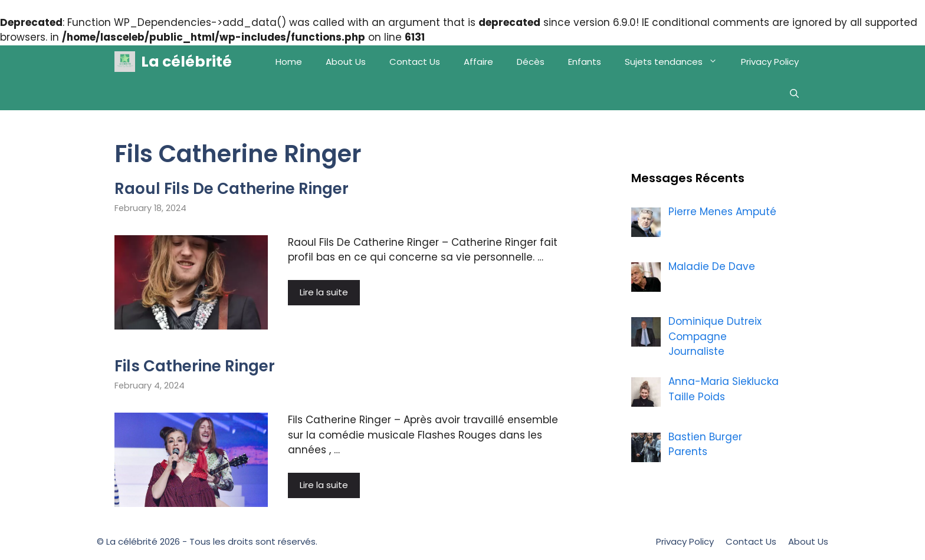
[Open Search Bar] (794, 94)
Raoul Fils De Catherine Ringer (232, 189)
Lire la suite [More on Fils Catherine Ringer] (324, 485)
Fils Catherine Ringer (195, 366)
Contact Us (415, 62)
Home (289, 62)
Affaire (478, 62)
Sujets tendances (677, 62)
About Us (346, 62)
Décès (531, 62)
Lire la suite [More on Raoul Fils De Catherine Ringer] (324, 292)
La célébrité (186, 62)
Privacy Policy (770, 62)
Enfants (585, 62)
